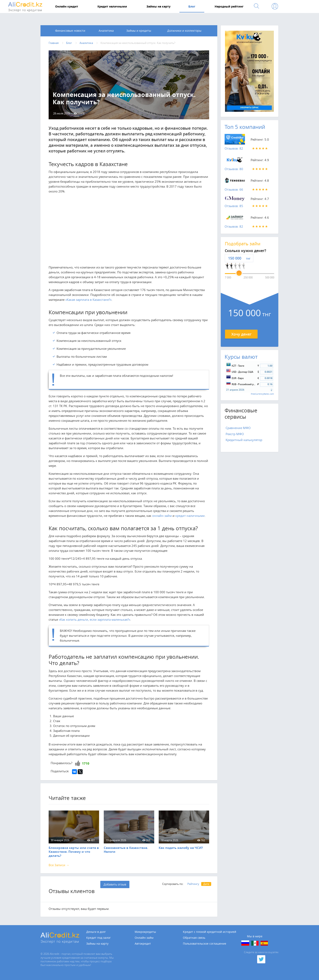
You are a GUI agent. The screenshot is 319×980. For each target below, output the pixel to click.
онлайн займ (162, 516)
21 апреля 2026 (235, 390)
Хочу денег (241, 334)
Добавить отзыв (115, 884)
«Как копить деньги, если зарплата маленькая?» (94, 620)
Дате (206, 884)
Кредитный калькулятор (244, 440)
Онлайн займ (144, 938)
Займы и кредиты (139, 31)
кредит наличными (190, 516)
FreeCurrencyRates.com (262, 394)
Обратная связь (194, 938)
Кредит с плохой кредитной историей (210, 932)
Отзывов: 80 (234, 169)
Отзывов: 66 (234, 189)
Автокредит (143, 944)
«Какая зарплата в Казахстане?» (88, 300)
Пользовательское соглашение (205, 944)
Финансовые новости (70, 31)
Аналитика (106, 31)
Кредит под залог (98, 938)
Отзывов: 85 (234, 206)
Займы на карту (97, 944)
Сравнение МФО (238, 428)
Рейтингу (193, 884)
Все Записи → (59, 865)
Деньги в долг (96, 932)
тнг (248, 259)
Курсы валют (241, 357)
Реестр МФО (235, 434)
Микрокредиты (145, 932)
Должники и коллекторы (184, 31)
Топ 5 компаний (245, 127)
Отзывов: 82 (234, 149)
